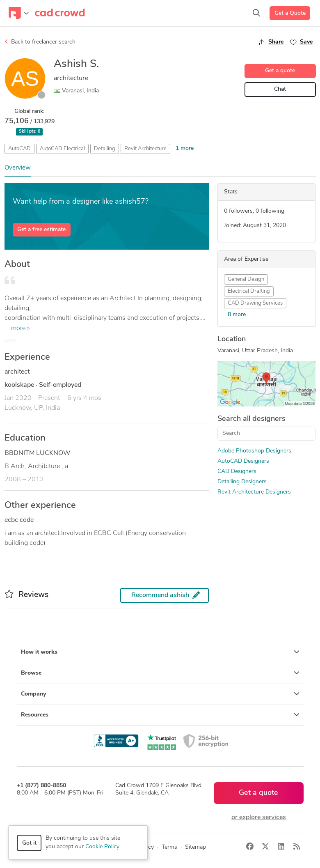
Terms (169, 847)
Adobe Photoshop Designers (254, 451)
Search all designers (251, 419)
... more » (17, 328)
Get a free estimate (41, 230)
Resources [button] (160, 715)
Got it (29, 843)
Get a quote (280, 71)
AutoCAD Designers (243, 461)
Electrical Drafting (249, 291)
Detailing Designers (242, 482)
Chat (280, 89)
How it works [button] (160, 652)
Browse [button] (160, 673)
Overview (18, 168)
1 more (185, 148)
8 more (237, 315)
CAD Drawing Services (255, 303)
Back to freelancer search (40, 42)
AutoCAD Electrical (62, 149)
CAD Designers (237, 472)
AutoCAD (19, 149)
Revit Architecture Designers (254, 492)
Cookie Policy (102, 847)
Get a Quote (290, 13)
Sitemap (195, 847)
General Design (246, 279)
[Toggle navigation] (19, 13)
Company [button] (160, 694)
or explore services (259, 817)
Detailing (105, 149)
